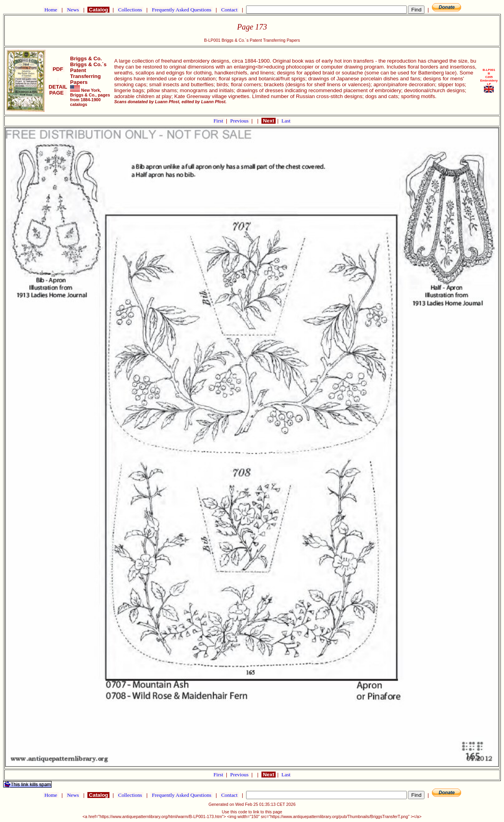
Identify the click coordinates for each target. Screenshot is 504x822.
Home (51, 10)
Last (286, 121)
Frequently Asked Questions (182, 10)
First (219, 121)
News (73, 10)
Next (269, 121)
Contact (229, 10)
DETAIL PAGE (58, 87)
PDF (58, 69)
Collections (130, 10)
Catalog (98, 10)
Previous (240, 121)
